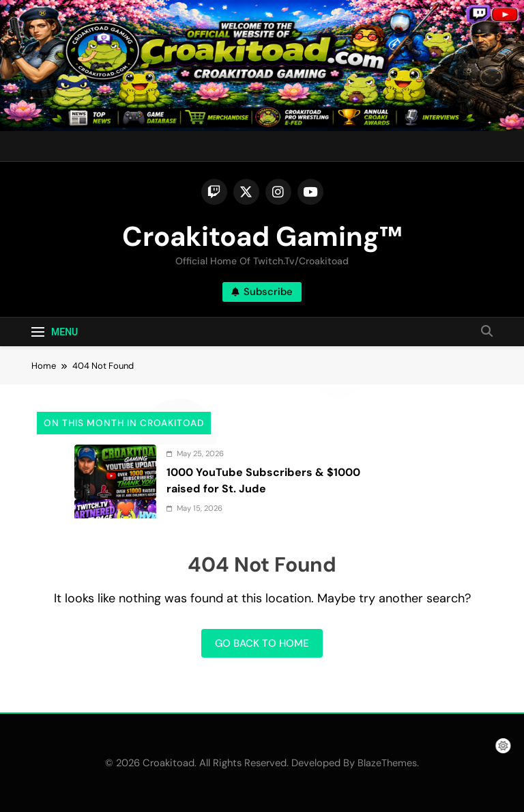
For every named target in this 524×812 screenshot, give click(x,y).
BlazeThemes (387, 763)
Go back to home (262, 643)
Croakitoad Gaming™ (262, 236)
